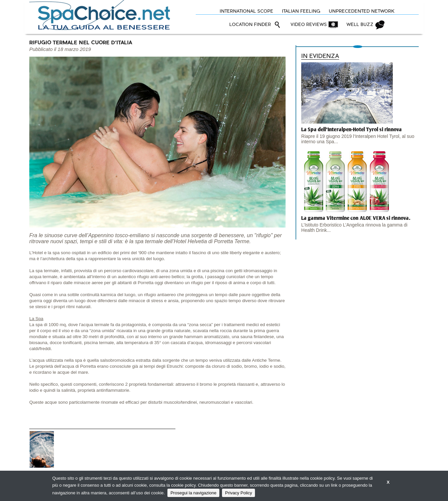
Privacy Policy (238, 493)
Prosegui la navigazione (193, 493)
